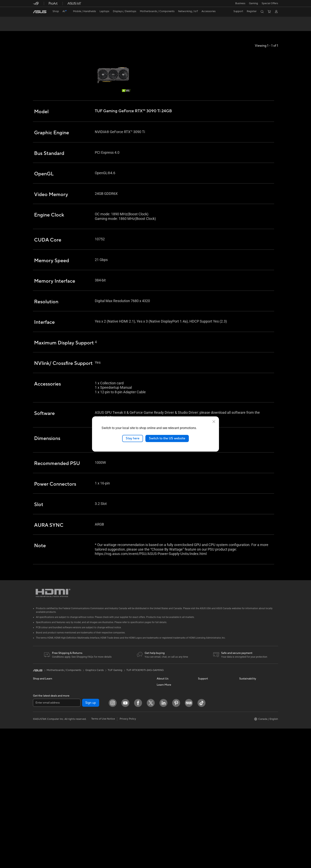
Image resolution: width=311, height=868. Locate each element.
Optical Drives (82, 753)
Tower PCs (39, 765)
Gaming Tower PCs (44, 771)
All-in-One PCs (42, 759)
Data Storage (82, 759)
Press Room (164, 729)
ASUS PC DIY (165, 771)
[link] (40, 12)
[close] (214, 422)
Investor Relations (167, 717)
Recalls (202, 765)
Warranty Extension (209, 776)
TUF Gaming (115, 684)
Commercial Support (210, 723)
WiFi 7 (78, 771)
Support (87, 27)
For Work (38, 717)
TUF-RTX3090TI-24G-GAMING (145, 684)
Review (72, 27)
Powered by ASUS (167, 795)
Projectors (39, 753)
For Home (39, 711)
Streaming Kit (123, 750)
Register (252, 11)
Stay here (133, 438)
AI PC (160, 759)
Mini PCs (79, 699)
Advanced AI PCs (167, 812)
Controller (121, 774)
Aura (159, 824)
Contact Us (205, 729)
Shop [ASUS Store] (56, 11)
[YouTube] (125, 842)
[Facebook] (138, 842)
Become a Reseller (167, 777)
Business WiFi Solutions (129, 714)
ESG (242, 699)
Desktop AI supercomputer (131, 720)
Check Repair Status (210, 717)
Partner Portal (165, 765)
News (160, 723)
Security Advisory (208, 770)
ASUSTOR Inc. (165, 741)
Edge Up (162, 783)
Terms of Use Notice (103, 858)
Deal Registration (208, 735)
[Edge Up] (189, 842)
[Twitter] (151, 842)
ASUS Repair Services (211, 705)
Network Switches (126, 708)
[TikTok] (202, 842)
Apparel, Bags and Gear (129, 756)
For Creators (40, 723)
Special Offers (270, 3)
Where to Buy (165, 735)
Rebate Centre (207, 759)
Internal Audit (165, 711)
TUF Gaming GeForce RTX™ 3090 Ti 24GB (72, 21)
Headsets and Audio (127, 744)
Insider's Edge (165, 789)
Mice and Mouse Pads (128, 738)
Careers (161, 747)
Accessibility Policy (168, 806)
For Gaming (40, 735)
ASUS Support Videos (211, 711)
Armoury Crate (166, 818)
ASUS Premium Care (210, 699)
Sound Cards (82, 747)
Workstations (82, 705)
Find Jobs (162, 705)
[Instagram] (113, 842)
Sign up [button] (91, 842)
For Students (40, 729)
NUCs (36, 777)
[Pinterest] (176, 842)
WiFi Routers (82, 783)
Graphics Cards (83, 735)
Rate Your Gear (166, 800)
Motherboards (83, 717)
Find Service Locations (211, 741)
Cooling (79, 729)
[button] (240, 3)
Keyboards (121, 732)
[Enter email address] (57, 842)
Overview (38, 27)
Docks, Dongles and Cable (130, 768)
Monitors (38, 747)
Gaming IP (121, 780)
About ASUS (164, 699)
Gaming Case (82, 723)
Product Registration (210, 753)
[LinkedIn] (163, 842)
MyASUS (203, 747)
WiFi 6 (78, 777)
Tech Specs (56, 27)
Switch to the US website (167, 438)
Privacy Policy (128, 858)
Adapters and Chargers (129, 762)
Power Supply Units (85, 741)
